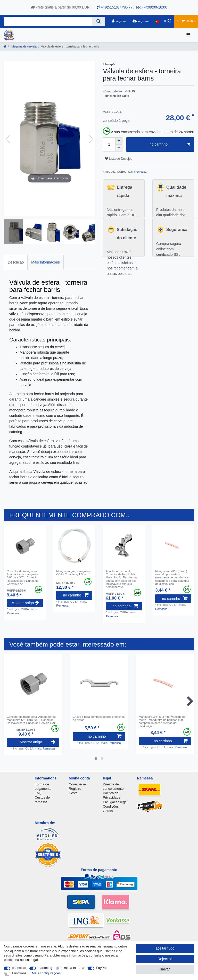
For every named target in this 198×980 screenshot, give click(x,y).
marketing (45, 968)
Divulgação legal (115, 802)
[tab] (16, 262)
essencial (19, 968)
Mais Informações (45, 262)
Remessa (140, 172)
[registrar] (141, 21)
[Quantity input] (109, 145)
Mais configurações (46, 973)
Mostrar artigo (25, 603)
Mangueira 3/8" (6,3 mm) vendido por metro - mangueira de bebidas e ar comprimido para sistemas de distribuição (172, 577)
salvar (165, 969)
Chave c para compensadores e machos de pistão (99, 718)
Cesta (73, 793)
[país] (157, 21)
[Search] (99, 21)
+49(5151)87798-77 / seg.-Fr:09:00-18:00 (132, 7)
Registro (75, 789)
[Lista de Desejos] (168, 21)
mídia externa (74, 968)
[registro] (119, 21)
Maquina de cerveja (24, 46)
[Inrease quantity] (119, 141)
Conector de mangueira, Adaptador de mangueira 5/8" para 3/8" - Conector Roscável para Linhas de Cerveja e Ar (23, 577)
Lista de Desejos (119, 159)
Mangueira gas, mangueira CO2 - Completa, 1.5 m (73, 573)
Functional (20, 973)
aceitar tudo (165, 948)
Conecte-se (77, 784)
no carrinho (170, 145)
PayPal (101, 968)
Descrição (16, 262)
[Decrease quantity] (119, 148)
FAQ (38, 793)
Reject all (165, 959)
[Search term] (48, 21)
